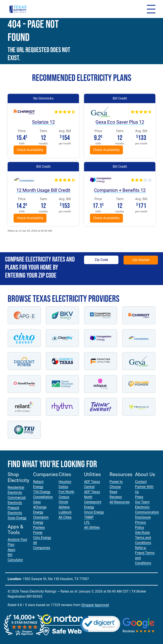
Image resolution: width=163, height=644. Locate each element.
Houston (65, 482)
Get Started (141, 260)
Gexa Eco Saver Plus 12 (120, 122)
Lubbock (65, 512)
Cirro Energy (42, 538)
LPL (87, 522)
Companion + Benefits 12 (120, 190)
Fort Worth (66, 492)
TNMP (89, 517)
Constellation (43, 497)
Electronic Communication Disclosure (147, 512)
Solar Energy (17, 518)
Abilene (64, 507)
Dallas (63, 487)
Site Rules (142, 533)
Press (139, 497)
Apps (11, 550)
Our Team (142, 502)
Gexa (37, 502)
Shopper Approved (95, 605)
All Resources (120, 502)
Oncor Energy (94, 512)
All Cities (65, 517)
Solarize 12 (43, 122)
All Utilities (92, 527)
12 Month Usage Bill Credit (43, 190)
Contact (141, 482)
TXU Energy (42, 492)
